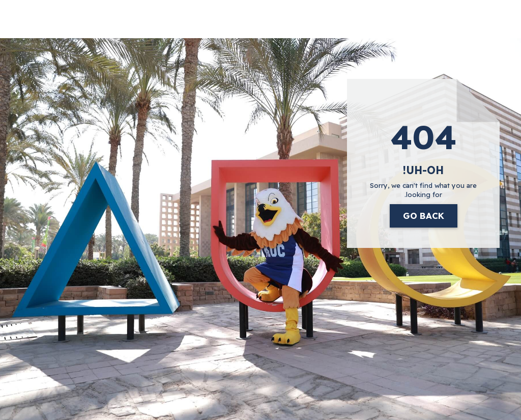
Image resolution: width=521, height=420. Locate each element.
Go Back (424, 216)
